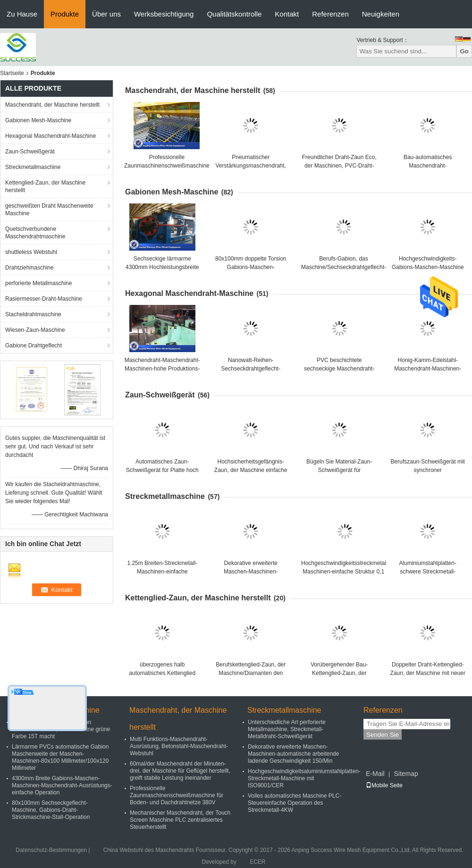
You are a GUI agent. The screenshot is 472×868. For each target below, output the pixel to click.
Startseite (12, 73)
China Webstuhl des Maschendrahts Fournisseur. (166, 850)
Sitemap (406, 774)
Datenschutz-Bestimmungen (51, 850)
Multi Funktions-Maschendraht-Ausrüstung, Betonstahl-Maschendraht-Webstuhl (179, 746)
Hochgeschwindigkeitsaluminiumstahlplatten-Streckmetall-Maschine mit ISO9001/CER (304, 778)
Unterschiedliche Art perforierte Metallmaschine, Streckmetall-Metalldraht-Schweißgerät (287, 729)
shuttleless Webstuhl (31, 252)
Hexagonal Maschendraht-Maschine (51, 136)
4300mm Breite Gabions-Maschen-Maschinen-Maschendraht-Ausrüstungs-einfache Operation (62, 785)
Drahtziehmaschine (29, 268)
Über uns (106, 14)
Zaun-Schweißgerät (30, 152)
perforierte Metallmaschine (38, 283)
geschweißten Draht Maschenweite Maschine (49, 210)
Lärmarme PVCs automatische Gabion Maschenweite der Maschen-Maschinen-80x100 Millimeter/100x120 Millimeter (60, 757)
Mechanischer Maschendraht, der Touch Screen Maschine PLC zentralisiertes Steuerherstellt (180, 820)
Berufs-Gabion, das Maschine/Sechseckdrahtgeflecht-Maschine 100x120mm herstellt (344, 267)
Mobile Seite (384, 785)
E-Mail (375, 774)
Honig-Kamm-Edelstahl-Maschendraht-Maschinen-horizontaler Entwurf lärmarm (428, 369)
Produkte (65, 14)
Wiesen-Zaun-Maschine (35, 330)
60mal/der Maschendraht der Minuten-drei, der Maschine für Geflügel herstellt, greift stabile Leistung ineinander (180, 771)
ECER (257, 862)
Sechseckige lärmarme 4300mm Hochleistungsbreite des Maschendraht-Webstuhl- (162, 267)
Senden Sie (383, 735)
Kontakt (287, 14)
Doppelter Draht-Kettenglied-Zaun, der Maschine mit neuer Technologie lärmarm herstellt (428, 673)
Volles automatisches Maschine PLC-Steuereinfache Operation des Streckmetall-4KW (295, 803)
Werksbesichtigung (164, 14)
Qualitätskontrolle (234, 14)
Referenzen (330, 14)
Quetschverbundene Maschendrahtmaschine (35, 233)
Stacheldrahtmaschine (33, 314)
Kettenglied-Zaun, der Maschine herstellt (45, 186)
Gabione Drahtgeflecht (34, 346)
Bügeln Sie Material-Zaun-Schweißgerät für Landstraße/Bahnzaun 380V (339, 470)
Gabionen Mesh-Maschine (38, 120)
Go (464, 51)
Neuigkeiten (381, 14)
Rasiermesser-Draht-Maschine (44, 299)
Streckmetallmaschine (33, 167)
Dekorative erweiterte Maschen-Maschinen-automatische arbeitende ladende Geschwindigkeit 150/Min (293, 754)
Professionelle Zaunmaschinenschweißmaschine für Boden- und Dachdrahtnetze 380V (177, 795)
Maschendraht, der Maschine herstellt (52, 105)
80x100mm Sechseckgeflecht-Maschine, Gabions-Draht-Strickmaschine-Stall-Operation (51, 810)
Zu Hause (22, 14)
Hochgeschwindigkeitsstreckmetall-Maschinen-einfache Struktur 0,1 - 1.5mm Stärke (345, 572)
